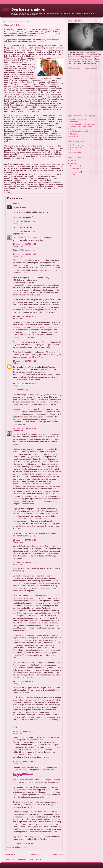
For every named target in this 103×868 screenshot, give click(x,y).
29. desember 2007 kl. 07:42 (25, 428)
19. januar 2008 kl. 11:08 (23, 774)
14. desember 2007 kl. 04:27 (25, 244)
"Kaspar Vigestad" (77, 150)
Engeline (17, 234)
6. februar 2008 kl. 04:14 (23, 843)
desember (76, 166)
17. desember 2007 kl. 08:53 (25, 316)
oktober (75, 175)
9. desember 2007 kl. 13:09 (24, 232)
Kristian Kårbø (76, 152)
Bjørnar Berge (76, 147)
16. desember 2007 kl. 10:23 (25, 254)
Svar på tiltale (77, 168)
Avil (15, 363)
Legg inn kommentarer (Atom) (28, 859)
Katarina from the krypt (79, 131)
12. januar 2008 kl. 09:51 (23, 731)
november (76, 172)
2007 (72, 164)
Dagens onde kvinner (78, 119)
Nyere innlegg (11, 854)
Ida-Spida (74, 134)
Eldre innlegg (57, 854)
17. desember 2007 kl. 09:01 (25, 361)
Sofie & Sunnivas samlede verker (83, 124)
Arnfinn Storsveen (77, 145)
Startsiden (34, 854)
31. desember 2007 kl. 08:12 (25, 682)
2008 (72, 161)
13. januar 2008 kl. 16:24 (23, 761)
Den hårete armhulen (29, 9)
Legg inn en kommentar (17, 847)
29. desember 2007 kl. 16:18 (25, 540)
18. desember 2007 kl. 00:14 (25, 383)
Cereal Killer (75, 136)
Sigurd (16, 203)
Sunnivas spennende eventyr (81, 126)
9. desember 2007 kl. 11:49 (24, 221)
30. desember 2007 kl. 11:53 (25, 562)
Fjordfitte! (74, 122)
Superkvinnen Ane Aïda (79, 129)
